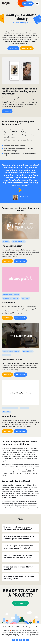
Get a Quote (7, 111)
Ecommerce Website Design (11, 295)
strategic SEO (27, 471)
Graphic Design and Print (11, 298)
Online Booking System (10, 408)
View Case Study (20, 261)
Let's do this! (20, 603)
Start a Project (28, 3)
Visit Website (7, 261)
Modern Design (28, 351)
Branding (6, 242)
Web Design (26, 298)
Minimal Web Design (19, 242)
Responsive (24, 408)
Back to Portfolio (27, 48)
